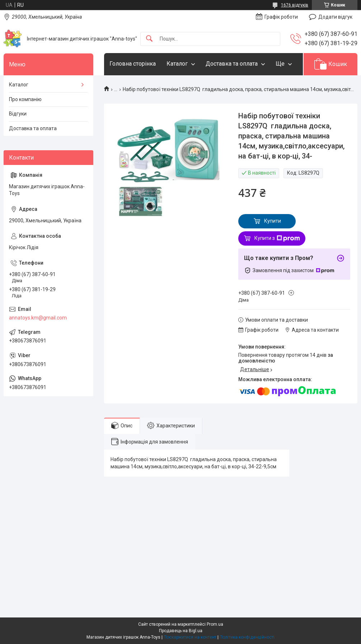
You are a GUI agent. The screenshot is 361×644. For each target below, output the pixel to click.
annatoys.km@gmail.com (38, 318)
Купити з (277, 238)
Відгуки (18, 114)
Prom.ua (215, 624)
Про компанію (25, 99)
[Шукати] (149, 39)
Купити (273, 221)
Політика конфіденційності (247, 637)
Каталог (177, 64)
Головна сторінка (133, 64)
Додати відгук (335, 17)
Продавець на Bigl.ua (181, 631)
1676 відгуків (295, 5)
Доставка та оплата (232, 64)
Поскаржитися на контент (190, 637)
